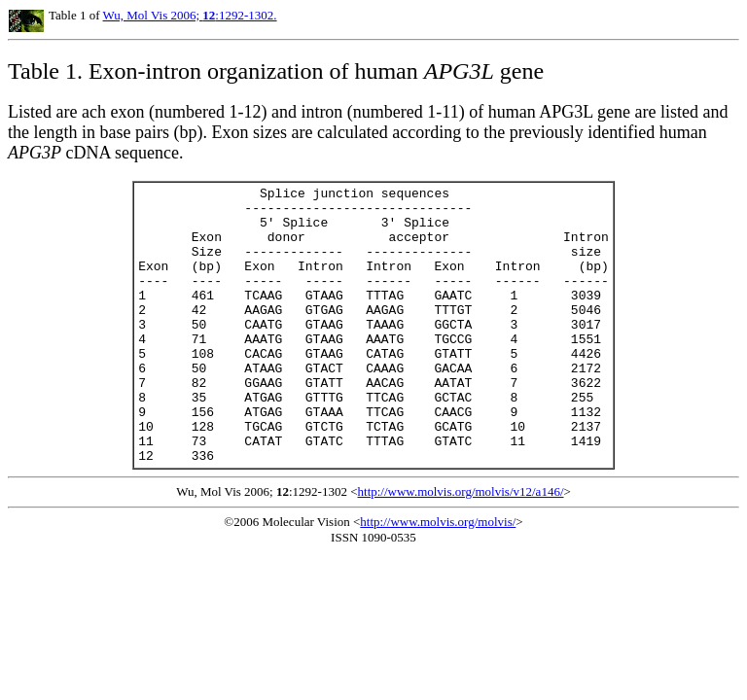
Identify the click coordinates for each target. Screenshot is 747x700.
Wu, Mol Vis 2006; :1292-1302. (190, 15)
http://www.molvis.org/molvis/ (438, 577)
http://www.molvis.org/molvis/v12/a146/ (461, 547)
